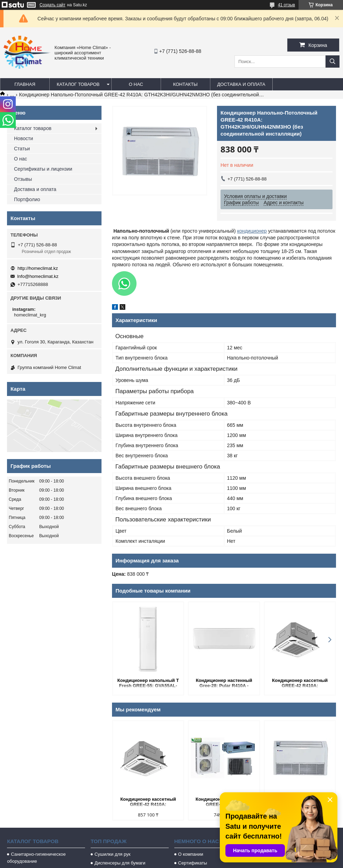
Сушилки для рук (113, 854)
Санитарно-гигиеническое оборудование (36, 858)
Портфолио (27, 199)
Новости (23, 138)
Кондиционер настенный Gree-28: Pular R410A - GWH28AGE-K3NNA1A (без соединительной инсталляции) (224, 684)
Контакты (185, 84)
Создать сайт (52, 5)
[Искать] (332, 61)
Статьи (22, 149)
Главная (25, 84)
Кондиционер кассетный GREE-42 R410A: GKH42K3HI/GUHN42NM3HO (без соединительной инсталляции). (300, 684)
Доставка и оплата (241, 84)
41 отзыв (286, 5)
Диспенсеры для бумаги (120, 863)
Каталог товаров (78, 84)
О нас (136, 84)
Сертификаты (193, 863)
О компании (191, 854)
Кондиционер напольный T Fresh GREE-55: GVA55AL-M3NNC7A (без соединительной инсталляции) (148, 684)
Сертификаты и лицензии (43, 169)
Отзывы (23, 179)
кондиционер (252, 231)
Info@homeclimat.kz (38, 276)
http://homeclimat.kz (38, 268)
